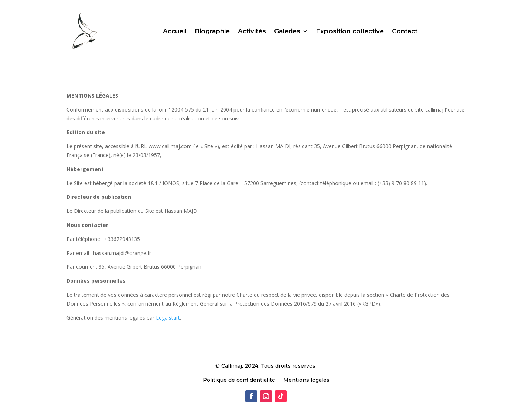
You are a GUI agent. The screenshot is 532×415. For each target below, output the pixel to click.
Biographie (212, 31)
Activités (252, 31)
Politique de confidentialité (239, 380)
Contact (405, 31)
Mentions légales (306, 380)
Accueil (175, 31)
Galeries (287, 31)
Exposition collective (350, 31)
